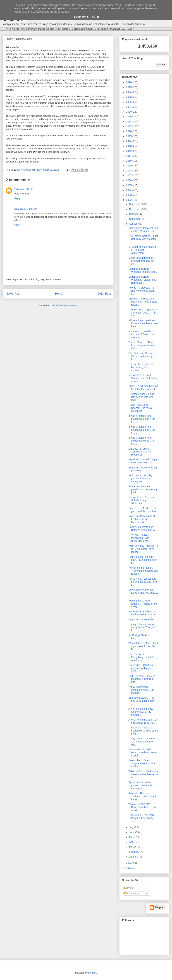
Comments (132, 893)
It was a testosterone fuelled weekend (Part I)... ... (142, 441)
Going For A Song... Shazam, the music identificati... (140, 408)
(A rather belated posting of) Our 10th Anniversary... (142, 250)
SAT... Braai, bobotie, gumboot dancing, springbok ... (140, 479)
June (132, 832)
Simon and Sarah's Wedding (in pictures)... (143, 270)
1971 (129, 868)
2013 (129, 146)
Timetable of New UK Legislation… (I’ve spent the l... (143, 731)
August (133, 224)
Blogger (92, 973)
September (135, 219)
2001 (129, 863)
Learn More (81, 17)
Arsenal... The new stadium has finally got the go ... (142, 796)
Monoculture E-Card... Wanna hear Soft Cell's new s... (143, 378)
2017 (129, 126)
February (134, 852)
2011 (129, 156)
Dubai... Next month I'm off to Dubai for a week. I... (143, 388)
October (134, 214)
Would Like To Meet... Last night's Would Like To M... (143, 646)
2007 (129, 175)
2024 (129, 92)
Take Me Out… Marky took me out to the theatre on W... (143, 774)
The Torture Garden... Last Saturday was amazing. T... (143, 239)
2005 (129, 185)
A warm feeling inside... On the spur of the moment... (141, 712)
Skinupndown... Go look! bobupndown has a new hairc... (143, 324)
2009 (129, 166)
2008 (129, 171)
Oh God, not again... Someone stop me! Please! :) (140, 452)
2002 (129, 200)
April (132, 842)
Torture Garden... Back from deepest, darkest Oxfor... (142, 345)
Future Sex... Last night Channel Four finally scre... (141, 818)
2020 (129, 112)
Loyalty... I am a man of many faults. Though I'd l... (143, 627)
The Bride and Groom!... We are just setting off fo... (142, 356)
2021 (129, 107)
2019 (129, 117)
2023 (129, 97)
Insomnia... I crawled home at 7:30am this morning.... (141, 335)
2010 (129, 161)
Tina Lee (19, 189)
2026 (129, 82)
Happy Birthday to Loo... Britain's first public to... (143, 529)
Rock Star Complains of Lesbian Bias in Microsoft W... (142, 519)
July (132, 827)
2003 (129, 195)
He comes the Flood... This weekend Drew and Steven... (143, 571)
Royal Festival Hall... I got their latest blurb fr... (143, 461)
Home (59, 294)
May (132, 837)
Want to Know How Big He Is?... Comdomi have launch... (143, 549)
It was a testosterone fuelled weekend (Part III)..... (142, 419)
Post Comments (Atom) (65, 305)
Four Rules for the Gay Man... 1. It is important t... (143, 560)
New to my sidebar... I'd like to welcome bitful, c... (142, 291)
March (133, 847)
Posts (129, 888)
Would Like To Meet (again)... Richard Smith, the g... (143, 604)
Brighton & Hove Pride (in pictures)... (143, 469)
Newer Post (13, 294)
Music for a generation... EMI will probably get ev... (142, 261)
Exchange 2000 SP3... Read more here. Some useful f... (143, 753)
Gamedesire (21, 209)
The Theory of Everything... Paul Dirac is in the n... (143, 657)
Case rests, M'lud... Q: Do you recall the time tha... (143, 510)
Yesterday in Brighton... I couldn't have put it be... (143, 613)
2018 (129, 122)
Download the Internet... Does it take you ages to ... (143, 593)
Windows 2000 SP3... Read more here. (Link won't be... (142, 807)
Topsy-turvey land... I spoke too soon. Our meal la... (141, 690)
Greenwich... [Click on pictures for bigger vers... (141, 668)
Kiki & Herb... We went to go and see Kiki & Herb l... (143, 582)
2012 (129, 151)
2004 (129, 190)
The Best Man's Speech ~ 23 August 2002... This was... (143, 313)
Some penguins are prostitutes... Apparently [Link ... (143, 489)
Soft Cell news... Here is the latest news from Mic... (142, 679)
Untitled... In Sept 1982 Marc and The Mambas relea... (143, 302)
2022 (129, 102)
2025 (129, 87)
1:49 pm (33, 209)
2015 (129, 136)
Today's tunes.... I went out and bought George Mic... (143, 742)
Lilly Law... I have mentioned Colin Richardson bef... (139, 538)
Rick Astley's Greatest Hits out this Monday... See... (143, 230)
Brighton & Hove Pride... (142, 619)
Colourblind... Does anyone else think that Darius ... (142, 763)
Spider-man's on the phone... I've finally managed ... (140, 785)
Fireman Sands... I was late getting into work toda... (141, 397)
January (134, 857)
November (135, 209)
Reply (17, 198)
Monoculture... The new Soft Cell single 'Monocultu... (142, 500)
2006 (129, 180)
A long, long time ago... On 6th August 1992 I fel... (143, 721)
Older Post (104, 294)
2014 (129, 141)
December (135, 204)
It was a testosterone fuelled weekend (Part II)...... (142, 430)
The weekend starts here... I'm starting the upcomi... (143, 367)
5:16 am (29, 189)
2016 (129, 131)
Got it (96, 17)
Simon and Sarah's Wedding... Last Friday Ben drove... (142, 280)
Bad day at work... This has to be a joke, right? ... (143, 701)
